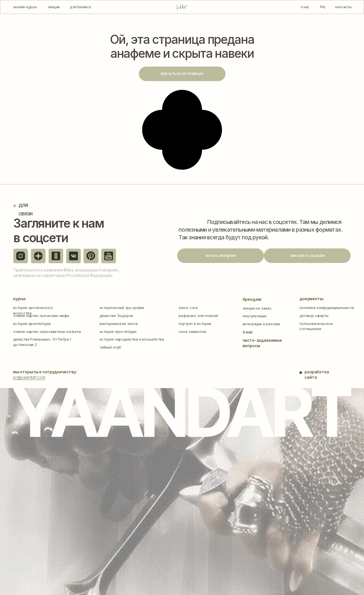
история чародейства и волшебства (132, 339)
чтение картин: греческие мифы (41, 316)
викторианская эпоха (119, 324)
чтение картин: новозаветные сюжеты (47, 332)
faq (322, 7)
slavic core (188, 308)
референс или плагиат (198, 316)
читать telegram (221, 256)
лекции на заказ (257, 308)
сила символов (192, 332)
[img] (182, 7)
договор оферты (314, 316)
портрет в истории (195, 324)
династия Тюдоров (116, 316)
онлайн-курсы (25, 7)
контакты (344, 7)
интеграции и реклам (261, 324)
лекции (54, 7)
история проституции (118, 332)
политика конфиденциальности (327, 308)
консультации (255, 316)
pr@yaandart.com (29, 377)
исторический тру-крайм (122, 308)
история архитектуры (32, 324)
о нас (305, 7)
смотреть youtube (307, 256)
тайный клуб (110, 347)
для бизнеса (80, 7)
